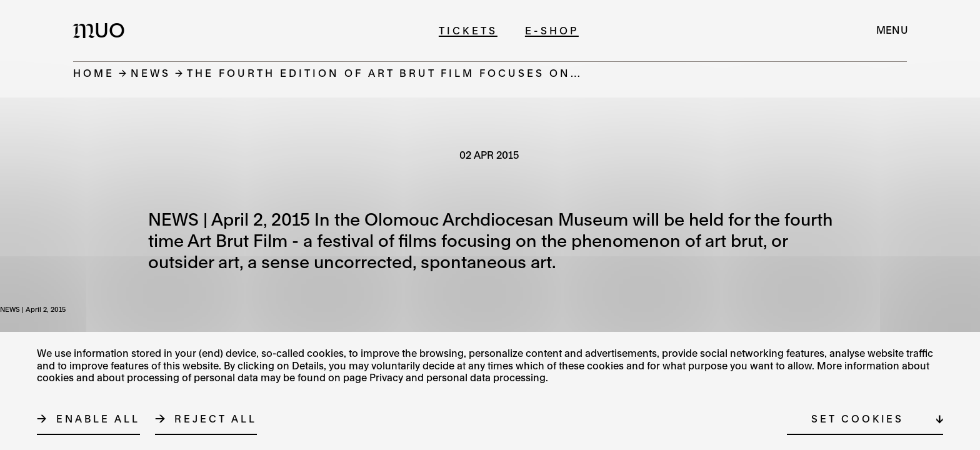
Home (94, 73)
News (151, 73)
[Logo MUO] (102, 30)
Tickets (468, 30)
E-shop (552, 30)
